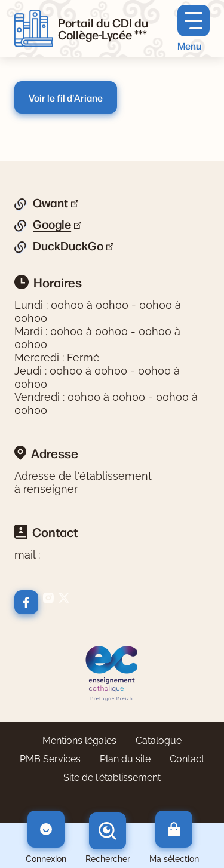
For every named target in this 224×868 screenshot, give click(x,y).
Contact (187, 759)
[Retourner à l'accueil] (34, 29)
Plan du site (125, 759)
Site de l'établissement (112, 777)
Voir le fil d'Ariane (66, 97)
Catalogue (159, 740)
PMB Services (50, 759)
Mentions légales (79, 740)
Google (52, 225)
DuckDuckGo (68, 246)
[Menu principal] (194, 28)
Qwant (50, 203)
